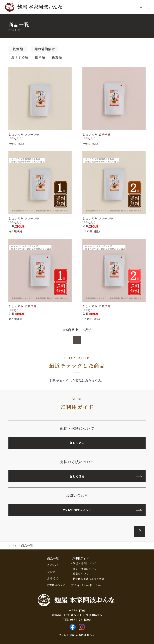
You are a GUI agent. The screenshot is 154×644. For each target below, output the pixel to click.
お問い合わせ (56, 585)
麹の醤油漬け (45, 49)
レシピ (51, 572)
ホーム (13, 545)
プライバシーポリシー (86, 585)
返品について (81, 573)
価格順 (40, 57)
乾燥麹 (18, 49)
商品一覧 (53, 558)
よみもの (53, 578)
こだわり (53, 565)
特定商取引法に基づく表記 (89, 579)
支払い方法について (85, 568)
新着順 (57, 57)
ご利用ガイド (80, 558)
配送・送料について (85, 563)
